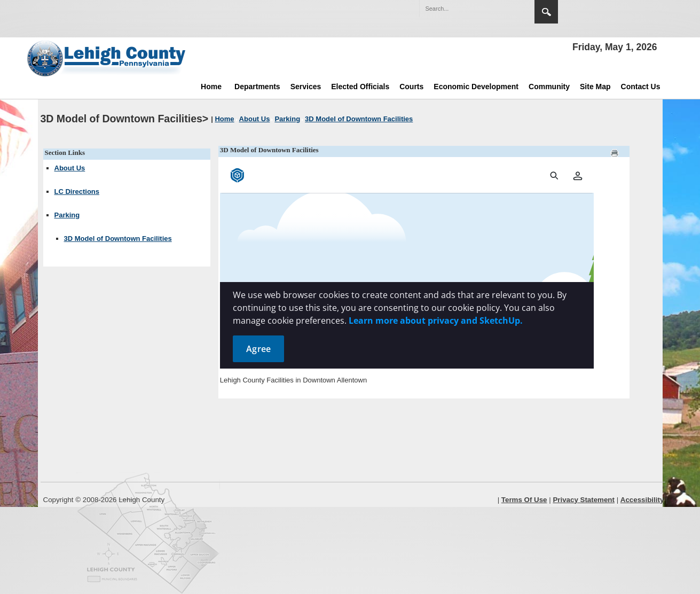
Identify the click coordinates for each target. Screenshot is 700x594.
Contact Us (641, 87)
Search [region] (546, 12)
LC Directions (77, 192)
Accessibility (642, 500)
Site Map (595, 87)
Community (549, 87)
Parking (67, 215)
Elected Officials (360, 87)
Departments (257, 87)
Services (306, 87)
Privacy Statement (584, 500)
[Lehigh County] (107, 58)
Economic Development (476, 87)
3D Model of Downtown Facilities (118, 239)
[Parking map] (407, 264)
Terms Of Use (524, 500)
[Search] (466, 9)
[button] (504, 8)
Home (211, 87)
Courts (411, 87)
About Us (70, 168)
